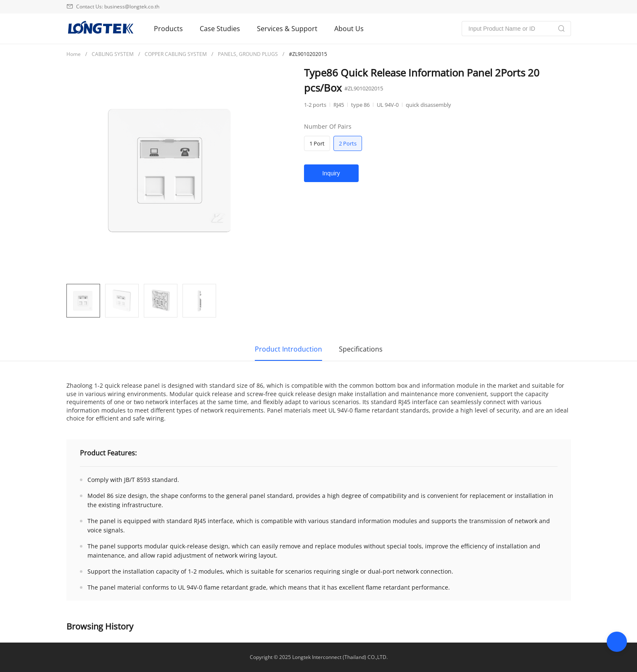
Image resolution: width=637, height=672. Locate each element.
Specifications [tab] (361, 349)
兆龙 (100, 29)
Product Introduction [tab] (288, 349)
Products (168, 29)
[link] (74, 54)
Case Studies (220, 29)
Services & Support (287, 29)
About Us (349, 29)
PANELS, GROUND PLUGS (248, 54)
